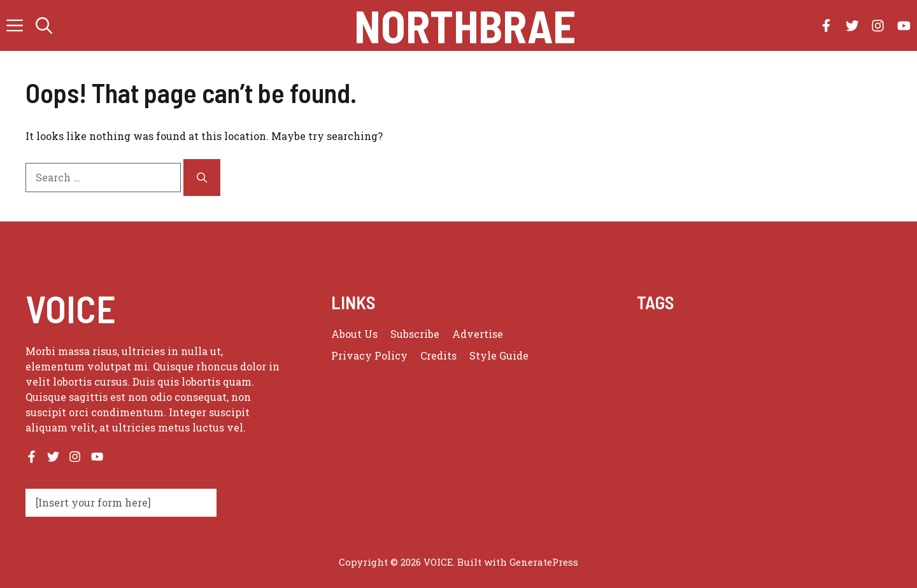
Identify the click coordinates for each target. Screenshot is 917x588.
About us (354, 334)
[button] (44, 25)
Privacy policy (369, 355)
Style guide (499, 355)
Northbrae (465, 25)
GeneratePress (544, 562)
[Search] (202, 178)
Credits (438, 355)
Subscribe (415, 334)
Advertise (478, 334)
